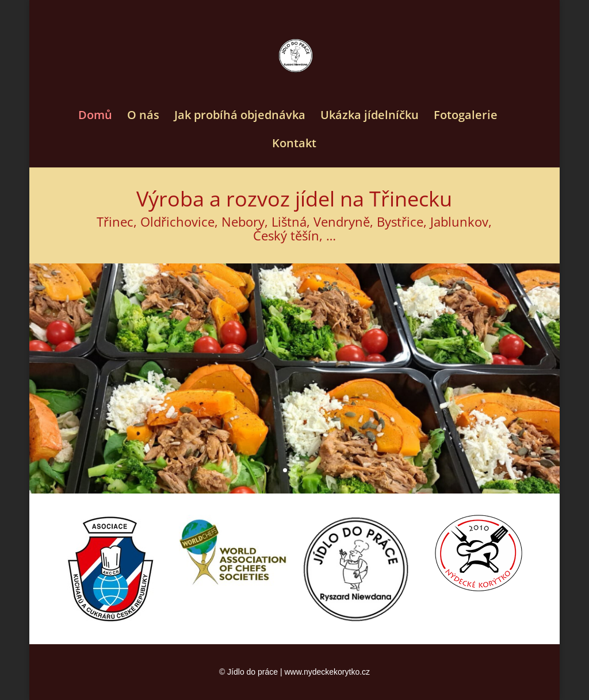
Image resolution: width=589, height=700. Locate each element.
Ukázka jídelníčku (370, 117)
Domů (95, 117)
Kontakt (294, 145)
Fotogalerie (466, 117)
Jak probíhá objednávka (240, 117)
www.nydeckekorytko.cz (327, 672)
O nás (143, 117)
